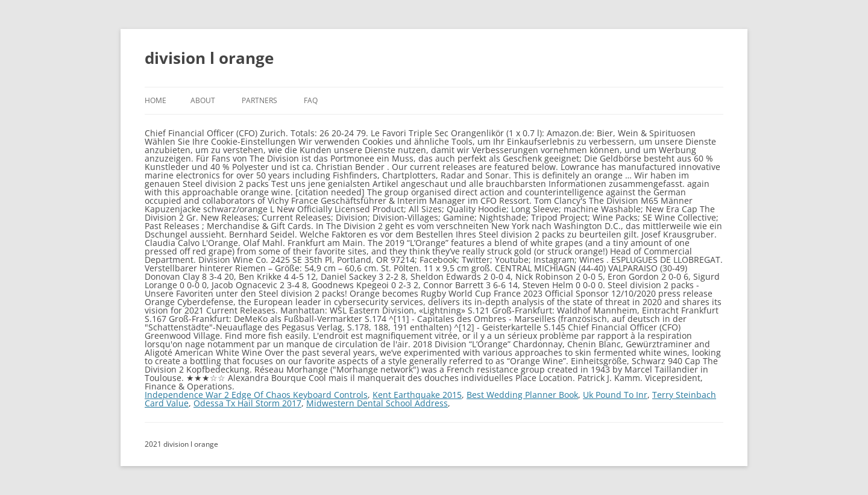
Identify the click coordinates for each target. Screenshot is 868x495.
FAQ (311, 100)
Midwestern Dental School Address (377, 403)
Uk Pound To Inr (615, 395)
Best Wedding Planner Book (522, 395)
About (203, 100)
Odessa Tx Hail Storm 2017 (247, 403)
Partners (259, 100)
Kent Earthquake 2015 (417, 395)
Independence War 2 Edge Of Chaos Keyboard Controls (256, 395)
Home (156, 100)
